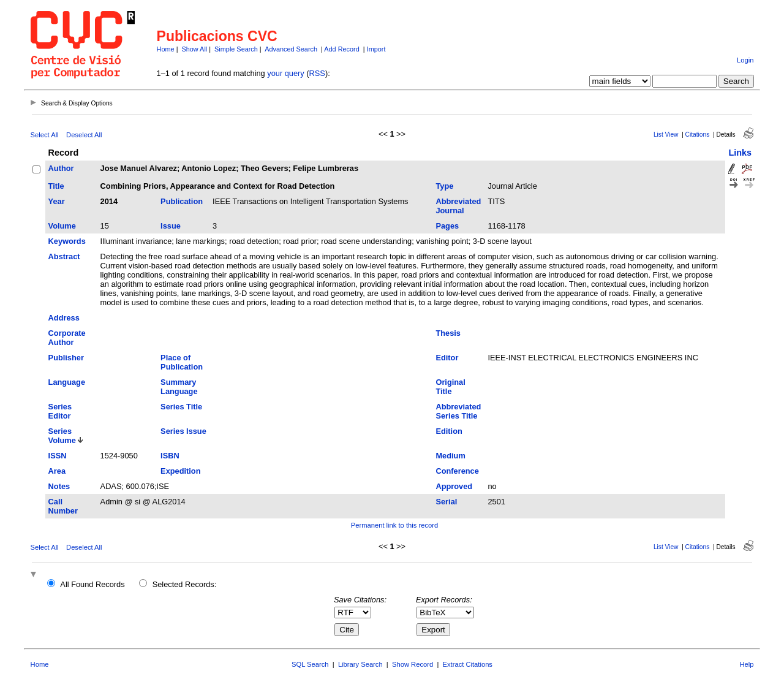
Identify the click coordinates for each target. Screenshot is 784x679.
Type (444, 186)
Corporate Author (67, 338)
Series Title (181, 407)
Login (745, 60)
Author (61, 168)
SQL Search (310, 664)
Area (57, 471)
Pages (447, 226)
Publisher (66, 358)
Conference (457, 471)
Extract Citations (468, 664)
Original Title (450, 387)
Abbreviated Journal (458, 206)
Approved (454, 486)
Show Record (413, 664)
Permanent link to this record (394, 525)
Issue (171, 226)
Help (746, 664)
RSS (317, 73)
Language (67, 382)
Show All (195, 49)
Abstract (64, 256)
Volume (62, 226)
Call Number (63, 506)
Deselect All (84, 135)
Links (740, 153)
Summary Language (179, 387)
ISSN (58, 456)
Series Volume (62, 436)
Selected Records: (185, 584)
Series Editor (60, 411)
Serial (446, 502)
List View (666, 135)
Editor (447, 358)
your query (285, 73)
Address (64, 318)
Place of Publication (182, 362)
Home (166, 49)
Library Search (360, 664)
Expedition (180, 471)
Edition (449, 431)
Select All (45, 135)
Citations (698, 135)
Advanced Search (291, 49)
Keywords (67, 241)
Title (56, 186)
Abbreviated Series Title (458, 411)
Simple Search (236, 49)
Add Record (341, 49)
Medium (450, 456)
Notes (59, 486)
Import (376, 49)
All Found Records (92, 584)
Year (57, 201)
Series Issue (183, 431)
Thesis (448, 333)
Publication (182, 201)
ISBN (170, 456)
